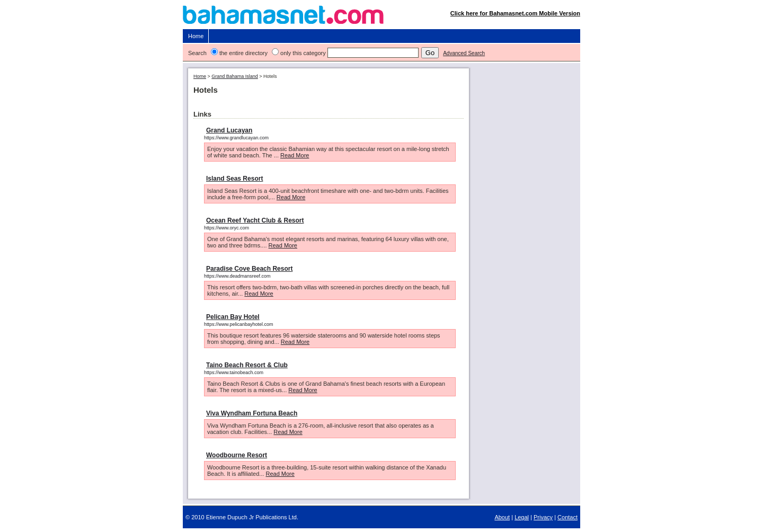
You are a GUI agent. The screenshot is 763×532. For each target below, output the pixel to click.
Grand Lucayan (229, 130)
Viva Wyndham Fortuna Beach (252, 413)
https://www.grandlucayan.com (236, 138)
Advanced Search (464, 53)
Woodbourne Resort (237, 455)
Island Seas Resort (234, 179)
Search (197, 53)
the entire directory (243, 53)
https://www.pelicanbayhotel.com (239, 324)
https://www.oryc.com (227, 228)
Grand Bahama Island (235, 76)
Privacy (543, 517)
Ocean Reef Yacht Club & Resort (255, 220)
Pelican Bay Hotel (233, 317)
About (502, 517)
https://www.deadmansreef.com (237, 276)
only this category (303, 53)
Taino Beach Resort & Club (247, 365)
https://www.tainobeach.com (234, 373)
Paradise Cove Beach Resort (249, 269)
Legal (522, 517)
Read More (295, 155)
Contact (567, 517)
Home (196, 36)
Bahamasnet (382, 17)
